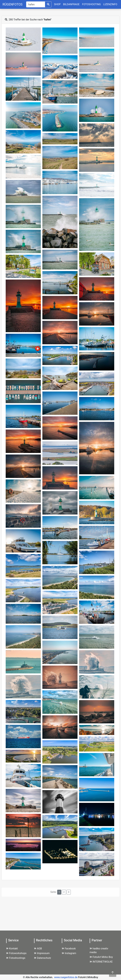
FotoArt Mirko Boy (101, 957)
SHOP (57, 4)
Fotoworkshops (16, 953)
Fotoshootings (16, 958)
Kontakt (12, 949)
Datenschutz (43, 958)
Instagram (69, 953)
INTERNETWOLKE (101, 962)
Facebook (69, 949)
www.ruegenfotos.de (66, 977)
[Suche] (36, 4)
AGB (38, 949)
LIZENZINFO (110, 4)
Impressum (42, 953)
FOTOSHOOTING (91, 4)
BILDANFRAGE (71, 4)
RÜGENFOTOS (12, 4)
